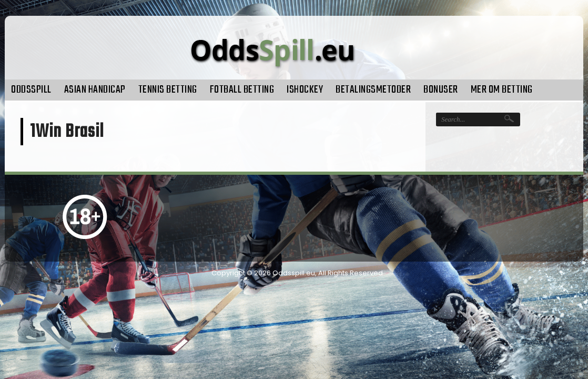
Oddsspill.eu (294, 273)
